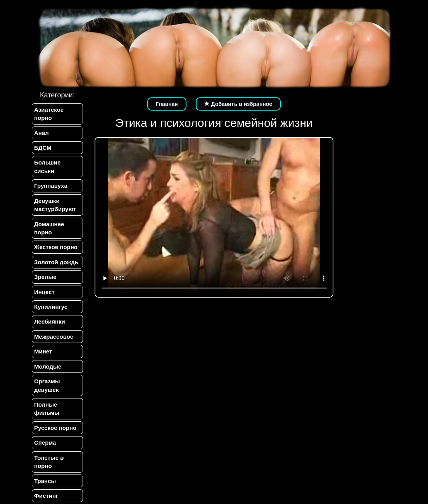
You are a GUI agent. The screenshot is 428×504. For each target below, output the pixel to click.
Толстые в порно (49, 462)
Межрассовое (54, 337)
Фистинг (46, 496)
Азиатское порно (49, 114)
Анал (41, 133)
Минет (43, 351)
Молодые (48, 366)
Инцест (44, 292)
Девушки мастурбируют (55, 205)
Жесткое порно (56, 247)
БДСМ (43, 148)
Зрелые (45, 277)
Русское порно (55, 428)
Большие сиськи (47, 166)
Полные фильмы (47, 409)
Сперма (45, 443)
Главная (167, 104)
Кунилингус (51, 307)
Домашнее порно (49, 228)
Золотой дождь (56, 262)
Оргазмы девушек (47, 385)
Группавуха (51, 186)
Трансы (45, 481)
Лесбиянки (50, 321)
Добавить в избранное (238, 104)
